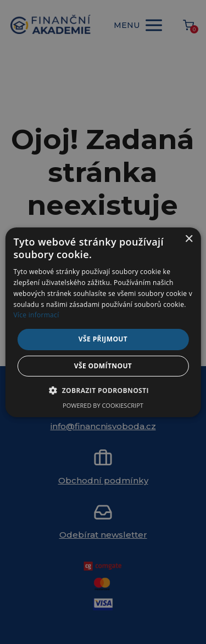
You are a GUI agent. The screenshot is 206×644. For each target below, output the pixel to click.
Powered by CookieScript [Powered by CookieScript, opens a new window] (103, 405)
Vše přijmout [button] (103, 339)
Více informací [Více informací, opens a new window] (36, 315)
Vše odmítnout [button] (103, 366)
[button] (103, 390)
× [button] (189, 239)
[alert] (103, 322)
